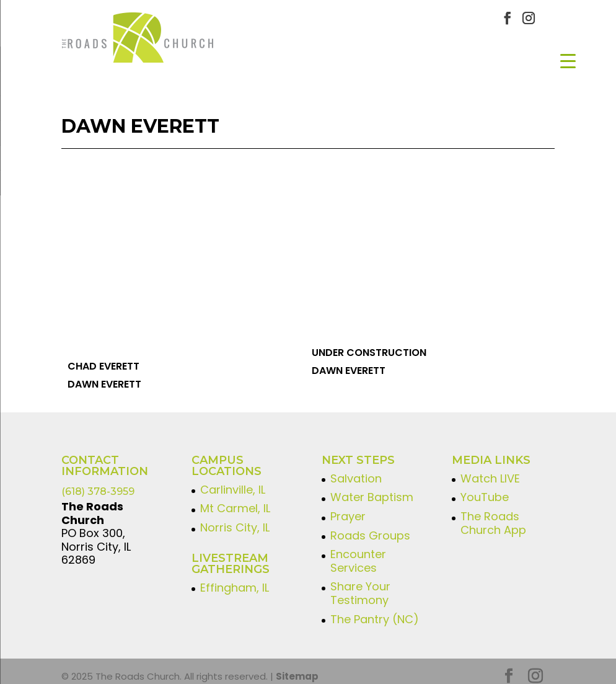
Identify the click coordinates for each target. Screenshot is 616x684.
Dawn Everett (104, 374)
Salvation (356, 469)
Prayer (348, 506)
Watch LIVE (490, 469)
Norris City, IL (235, 517)
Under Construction (369, 343)
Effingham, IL (235, 578)
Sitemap (297, 666)
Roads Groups (370, 526)
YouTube (485, 488)
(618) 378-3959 (98, 482)
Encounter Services (358, 551)
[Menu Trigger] (568, 60)
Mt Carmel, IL (235, 499)
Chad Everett (103, 356)
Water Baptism (372, 488)
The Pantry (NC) (375, 609)
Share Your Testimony (360, 584)
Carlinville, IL (233, 480)
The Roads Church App (493, 513)
